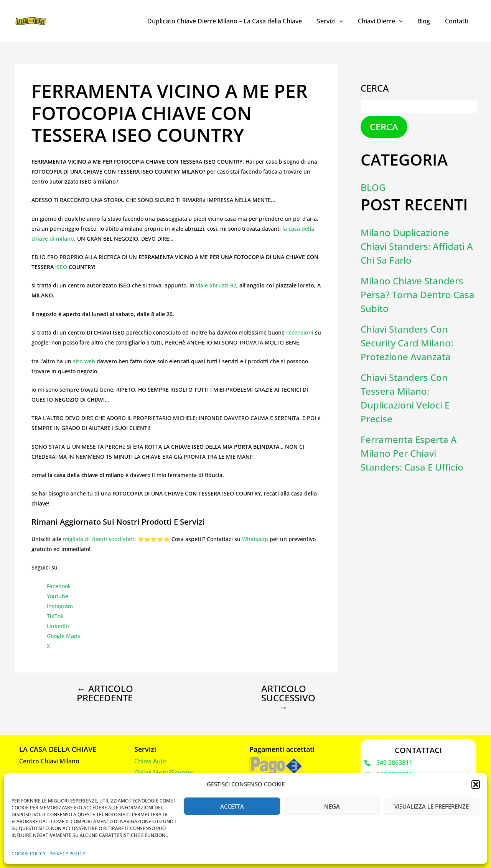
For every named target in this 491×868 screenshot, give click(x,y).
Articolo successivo (288, 698)
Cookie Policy (29, 854)
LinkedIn (58, 626)
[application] (348, 21)
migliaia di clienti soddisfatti (99, 539)
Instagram (60, 606)
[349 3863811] (388, 763)
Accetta (232, 806)
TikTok (55, 616)
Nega (332, 806)
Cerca (375, 88)
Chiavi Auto (151, 761)
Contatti (458, 21)
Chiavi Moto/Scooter (164, 773)
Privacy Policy (67, 854)
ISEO (62, 267)
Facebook (59, 586)
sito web (84, 361)
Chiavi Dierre (386, 21)
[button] (476, 784)
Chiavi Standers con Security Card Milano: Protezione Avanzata (407, 343)
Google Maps (63, 636)
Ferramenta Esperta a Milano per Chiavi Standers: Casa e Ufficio (412, 453)
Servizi (339, 21)
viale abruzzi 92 (216, 285)
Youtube (58, 596)
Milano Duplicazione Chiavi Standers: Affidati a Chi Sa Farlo (417, 246)
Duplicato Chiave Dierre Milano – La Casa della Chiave (236, 21)
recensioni (301, 332)
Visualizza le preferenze (432, 806)
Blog (428, 21)
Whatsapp (255, 539)
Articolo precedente (105, 693)
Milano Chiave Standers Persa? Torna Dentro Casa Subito (418, 295)
